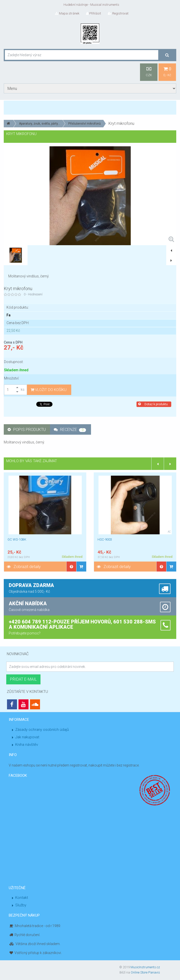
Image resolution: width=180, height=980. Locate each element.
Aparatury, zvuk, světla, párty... (39, 124)
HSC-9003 (105, 539)
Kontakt (22, 898)
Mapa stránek (67, 13)
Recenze (70, 430)
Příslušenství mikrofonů (84, 124)
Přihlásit (93, 13)
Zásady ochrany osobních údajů (42, 730)
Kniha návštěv (27, 745)
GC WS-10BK (17, 539)
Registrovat (118, 13)
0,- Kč (167, 72)
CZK (149, 72)
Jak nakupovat (27, 737)
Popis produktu (27, 430)
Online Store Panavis (145, 972)
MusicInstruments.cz (145, 967)
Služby (21, 905)
